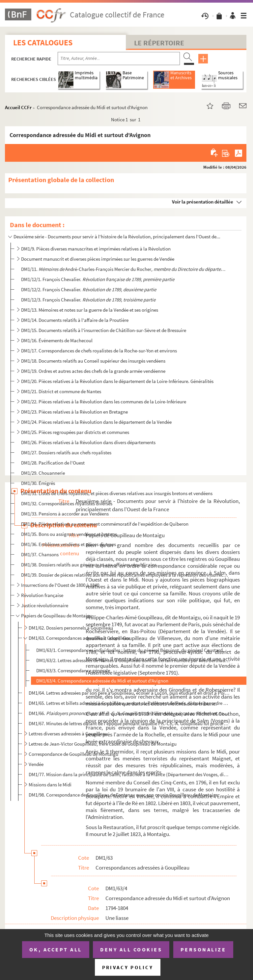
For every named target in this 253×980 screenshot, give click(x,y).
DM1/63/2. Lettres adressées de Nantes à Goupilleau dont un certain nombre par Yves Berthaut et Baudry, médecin (133, 660)
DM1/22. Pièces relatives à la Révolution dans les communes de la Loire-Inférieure (104, 402)
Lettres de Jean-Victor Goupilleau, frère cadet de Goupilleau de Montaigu (103, 744)
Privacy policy (128, 967)
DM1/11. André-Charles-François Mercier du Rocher (125, 269)
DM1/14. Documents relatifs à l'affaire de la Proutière (75, 320)
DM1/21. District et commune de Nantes (61, 391)
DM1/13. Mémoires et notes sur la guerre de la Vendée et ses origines (90, 310)
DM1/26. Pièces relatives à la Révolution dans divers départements (88, 442)
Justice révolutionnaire (45, 605)
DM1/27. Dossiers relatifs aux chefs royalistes (66, 453)
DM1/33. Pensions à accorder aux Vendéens (65, 514)
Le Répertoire (159, 43)
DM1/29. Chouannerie (43, 473)
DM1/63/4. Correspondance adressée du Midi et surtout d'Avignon (102, 681)
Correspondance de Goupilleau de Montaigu (73, 754)
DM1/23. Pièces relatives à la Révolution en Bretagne (74, 412)
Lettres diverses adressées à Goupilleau (68, 734)
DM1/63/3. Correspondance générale (73, 670)
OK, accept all (56, 949)
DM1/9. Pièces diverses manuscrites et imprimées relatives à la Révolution (96, 249)
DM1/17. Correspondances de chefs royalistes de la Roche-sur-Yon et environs (99, 351)
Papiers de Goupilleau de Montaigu (57, 616)
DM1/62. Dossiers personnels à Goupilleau (71, 628)
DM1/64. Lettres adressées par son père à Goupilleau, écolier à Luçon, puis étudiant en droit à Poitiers (129, 693)
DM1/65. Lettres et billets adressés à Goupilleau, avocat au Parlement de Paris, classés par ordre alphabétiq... (129, 703)
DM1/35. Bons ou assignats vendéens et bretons (69, 534)
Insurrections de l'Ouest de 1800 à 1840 (60, 585)
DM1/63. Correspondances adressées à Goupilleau (79, 638)
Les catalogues (43, 43)
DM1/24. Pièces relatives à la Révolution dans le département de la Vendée (96, 422)
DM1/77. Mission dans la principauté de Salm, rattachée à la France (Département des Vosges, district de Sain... (129, 774)
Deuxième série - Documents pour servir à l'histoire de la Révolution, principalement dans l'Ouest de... (117, 237)
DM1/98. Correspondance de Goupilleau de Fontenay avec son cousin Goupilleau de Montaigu (124, 795)
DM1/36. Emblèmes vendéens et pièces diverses (69, 544)
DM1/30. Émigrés (38, 483)
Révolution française (42, 595)
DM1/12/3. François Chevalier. (88, 300)
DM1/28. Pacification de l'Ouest (53, 463)
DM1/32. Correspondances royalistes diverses (67, 503)
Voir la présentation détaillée (203, 202)
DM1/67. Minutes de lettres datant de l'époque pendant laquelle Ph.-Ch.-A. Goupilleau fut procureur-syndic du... (129, 723)
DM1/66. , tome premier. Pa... (129, 713)
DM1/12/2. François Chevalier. (89, 289)
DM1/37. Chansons (40, 554)
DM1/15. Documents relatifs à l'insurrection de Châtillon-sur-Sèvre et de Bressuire (104, 330)
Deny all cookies (131, 949)
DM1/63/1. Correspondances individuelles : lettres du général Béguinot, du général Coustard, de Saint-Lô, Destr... (133, 650)
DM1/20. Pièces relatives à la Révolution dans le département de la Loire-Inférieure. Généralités (117, 381)
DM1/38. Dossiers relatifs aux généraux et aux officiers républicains (89, 565)
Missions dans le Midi (50, 785)
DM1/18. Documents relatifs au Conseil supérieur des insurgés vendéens (93, 361)
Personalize (203, 949)
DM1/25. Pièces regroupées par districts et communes (75, 432)
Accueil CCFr (18, 107)
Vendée (36, 764)
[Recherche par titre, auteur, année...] (119, 59)
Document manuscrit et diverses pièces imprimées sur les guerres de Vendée (98, 259)
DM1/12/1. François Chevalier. (98, 279)
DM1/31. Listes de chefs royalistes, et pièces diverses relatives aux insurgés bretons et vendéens (117, 493)
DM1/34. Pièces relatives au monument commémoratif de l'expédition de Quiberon (105, 524)
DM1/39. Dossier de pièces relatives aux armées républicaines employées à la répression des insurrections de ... (125, 575)
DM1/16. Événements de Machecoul (57, 340)
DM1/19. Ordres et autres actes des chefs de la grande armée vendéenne (93, 371)
